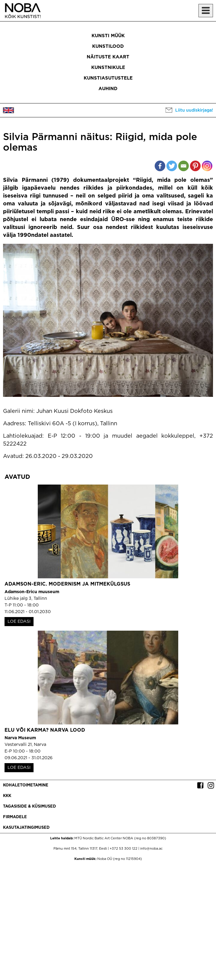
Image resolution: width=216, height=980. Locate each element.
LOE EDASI (19, 622)
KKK (7, 796)
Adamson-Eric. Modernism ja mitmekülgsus (67, 584)
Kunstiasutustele (108, 78)
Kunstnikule (108, 68)
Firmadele (15, 817)
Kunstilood (108, 46)
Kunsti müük (108, 36)
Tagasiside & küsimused (29, 807)
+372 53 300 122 (124, 849)
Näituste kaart (108, 57)
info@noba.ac (151, 849)
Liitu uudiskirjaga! (194, 110)
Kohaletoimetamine (26, 785)
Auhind (108, 89)
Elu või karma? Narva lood (45, 730)
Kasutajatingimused (26, 828)
